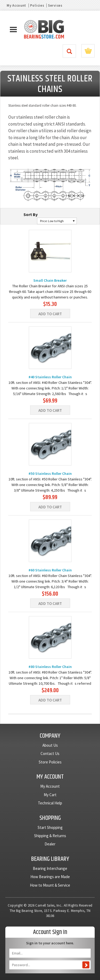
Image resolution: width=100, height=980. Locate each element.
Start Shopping (50, 827)
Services (55, 5)
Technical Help (50, 803)
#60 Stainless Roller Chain (50, 570)
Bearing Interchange (50, 868)
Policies (37, 5)
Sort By (31, 214)
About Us (50, 745)
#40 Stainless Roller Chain (50, 377)
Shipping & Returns (50, 836)
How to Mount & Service (50, 885)
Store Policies (50, 762)
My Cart (50, 795)
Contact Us (50, 753)
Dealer (50, 844)
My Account (16, 5)
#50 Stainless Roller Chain (50, 474)
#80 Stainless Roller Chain (50, 667)
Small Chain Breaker (50, 280)
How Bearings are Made (50, 877)
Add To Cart (50, 314)
